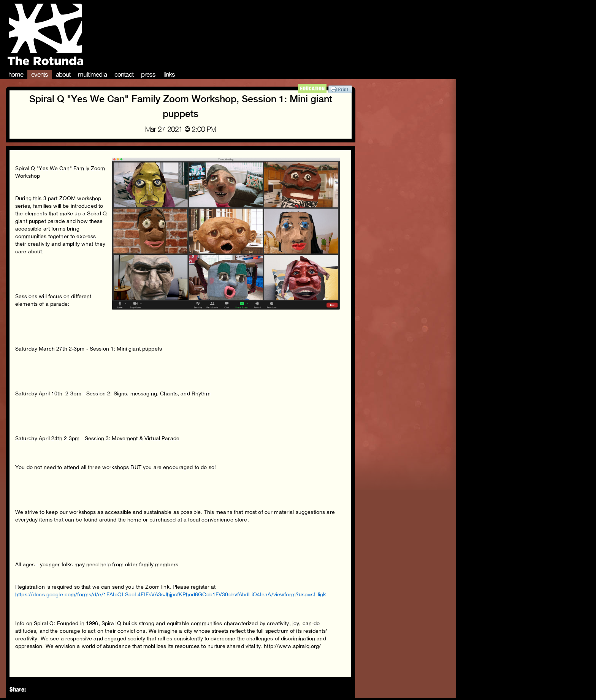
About (63, 74)
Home (16, 74)
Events (40, 74)
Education (312, 88)
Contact (124, 74)
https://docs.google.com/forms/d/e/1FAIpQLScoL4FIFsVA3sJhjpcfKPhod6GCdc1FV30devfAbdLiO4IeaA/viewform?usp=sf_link (171, 594)
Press (148, 74)
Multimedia (92, 74)
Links (169, 74)
